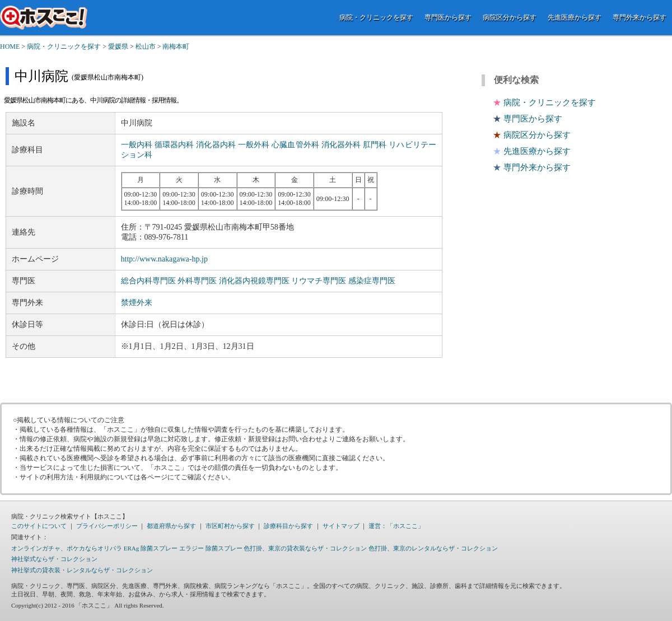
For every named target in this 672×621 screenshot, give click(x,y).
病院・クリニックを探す (376, 17)
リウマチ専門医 (319, 281)
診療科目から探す (288, 526)
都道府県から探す (171, 526)
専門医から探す (448, 17)
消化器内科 (216, 145)
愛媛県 (118, 46)
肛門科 (375, 145)
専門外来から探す (640, 17)
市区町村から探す (230, 526)
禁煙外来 (137, 303)
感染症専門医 (372, 281)
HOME (10, 46)
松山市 (146, 46)
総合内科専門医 (148, 281)
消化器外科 (341, 145)
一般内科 (137, 145)
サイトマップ (341, 526)
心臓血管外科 (295, 145)
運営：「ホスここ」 (396, 526)
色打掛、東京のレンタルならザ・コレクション (433, 548)
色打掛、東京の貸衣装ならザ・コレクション (305, 548)
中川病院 (41, 76)
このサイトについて (39, 526)
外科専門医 (197, 281)
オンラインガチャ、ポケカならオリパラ (67, 548)
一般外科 (254, 145)
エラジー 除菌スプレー (211, 548)
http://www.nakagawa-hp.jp (164, 259)
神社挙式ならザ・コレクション (54, 559)
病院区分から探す (510, 17)
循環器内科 (174, 145)
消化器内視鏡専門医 (254, 281)
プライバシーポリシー (107, 526)
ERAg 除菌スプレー (151, 548)
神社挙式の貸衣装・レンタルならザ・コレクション (82, 570)
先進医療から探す (575, 17)
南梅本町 (176, 46)
